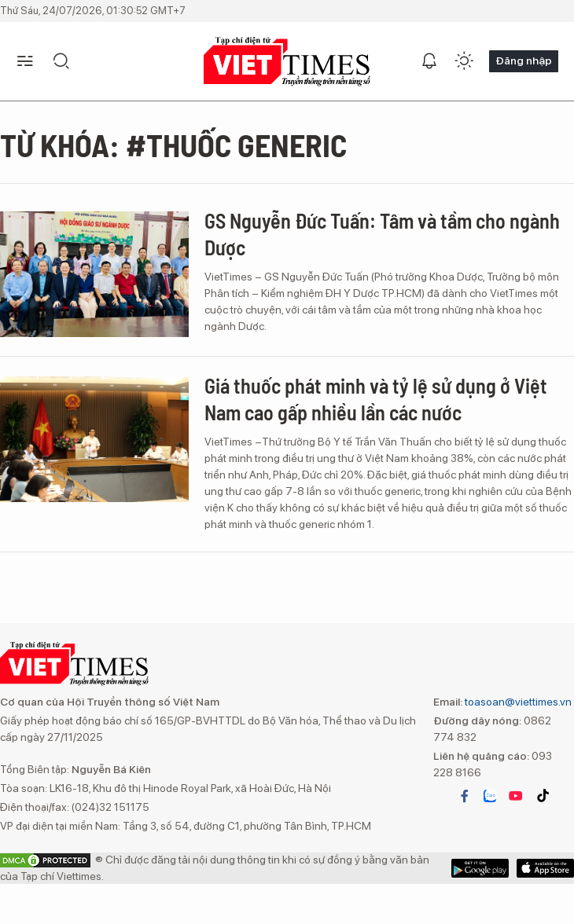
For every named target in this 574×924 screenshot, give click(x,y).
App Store (480, 868)
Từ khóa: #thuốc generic (173, 145)
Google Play (545, 868)
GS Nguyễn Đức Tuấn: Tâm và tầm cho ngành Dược (382, 234)
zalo (490, 796)
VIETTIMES (287, 62)
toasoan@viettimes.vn (517, 702)
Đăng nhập (524, 60)
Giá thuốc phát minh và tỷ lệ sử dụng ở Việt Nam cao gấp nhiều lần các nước (376, 399)
